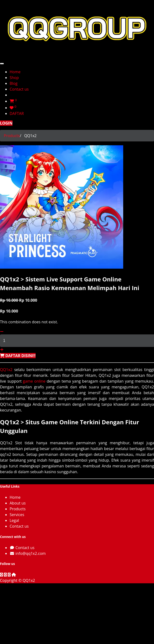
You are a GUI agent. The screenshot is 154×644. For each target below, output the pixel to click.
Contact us (19, 526)
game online (34, 381)
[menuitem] (15, 72)
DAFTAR (17, 113)
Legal (14, 520)
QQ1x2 (6, 370)
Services (17, 515)
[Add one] (2, 350)
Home (15, 497)
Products (12, 136)
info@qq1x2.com (31, 553)
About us (18, 503)
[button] (18, 356)
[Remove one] (2, 332)
